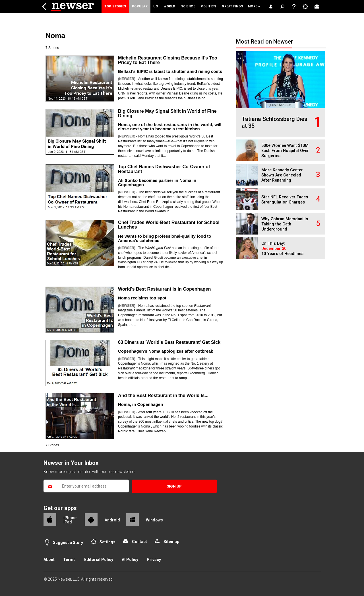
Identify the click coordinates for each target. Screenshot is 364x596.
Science (188, 6)
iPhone (70, 518)
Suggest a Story (68, 542)
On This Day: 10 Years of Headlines (282, 249)
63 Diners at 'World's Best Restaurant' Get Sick (169, 342)
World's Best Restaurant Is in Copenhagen (164, 289)
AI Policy (130, 560)
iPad (68, 522)
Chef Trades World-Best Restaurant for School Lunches (169, 225)
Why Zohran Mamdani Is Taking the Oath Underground (285, 224)
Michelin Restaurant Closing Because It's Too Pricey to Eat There (168, 60)
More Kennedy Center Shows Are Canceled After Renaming (282, 175)
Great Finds (232, 6)
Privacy (154, 560)
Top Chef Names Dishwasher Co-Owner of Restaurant (164, 169)
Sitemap (171, 542)
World (169, 6)
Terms (69, 560)
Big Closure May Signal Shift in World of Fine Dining (167, 113)
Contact (139, 542)
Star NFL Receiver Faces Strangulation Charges (285, 200)
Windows (154, 520)
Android (112, 520)
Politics (208, 6)
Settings (107, 542)
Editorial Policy (99, 560)
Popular (140, 6)
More (253, 6)
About (49, 560)
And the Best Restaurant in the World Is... (163, 395)
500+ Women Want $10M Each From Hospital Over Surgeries (285, 151)
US (156, 6)
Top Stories (115, 6)
